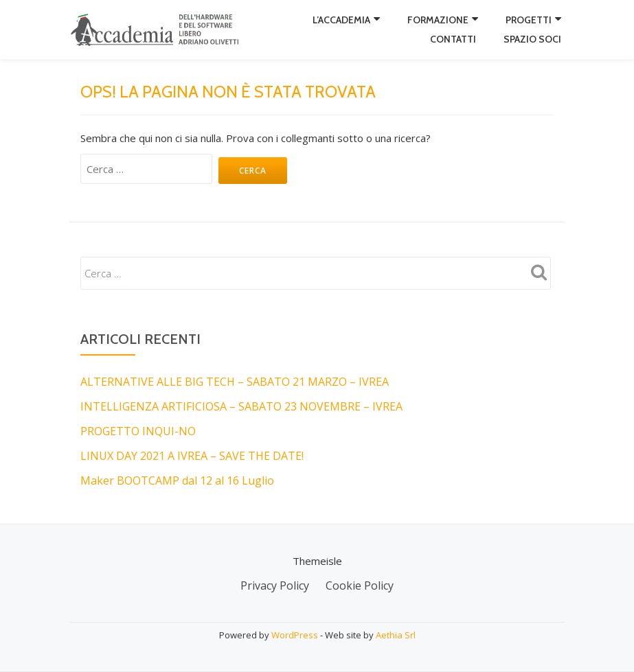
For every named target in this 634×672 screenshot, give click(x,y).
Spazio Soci (532, 39)
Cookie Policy (360, 586)
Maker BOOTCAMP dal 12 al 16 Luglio (177, 480)
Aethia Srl (396, 635)
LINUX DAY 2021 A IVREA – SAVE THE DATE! (192, 456)
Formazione (438, 20)
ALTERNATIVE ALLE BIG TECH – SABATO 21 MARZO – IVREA (235, 382)
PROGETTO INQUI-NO (138, 431)
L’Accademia (341, 20)
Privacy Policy (275, 586)
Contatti (453, 39)
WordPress (295, 635)
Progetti (529, 20)
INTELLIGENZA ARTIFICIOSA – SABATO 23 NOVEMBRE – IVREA (241, 406)
